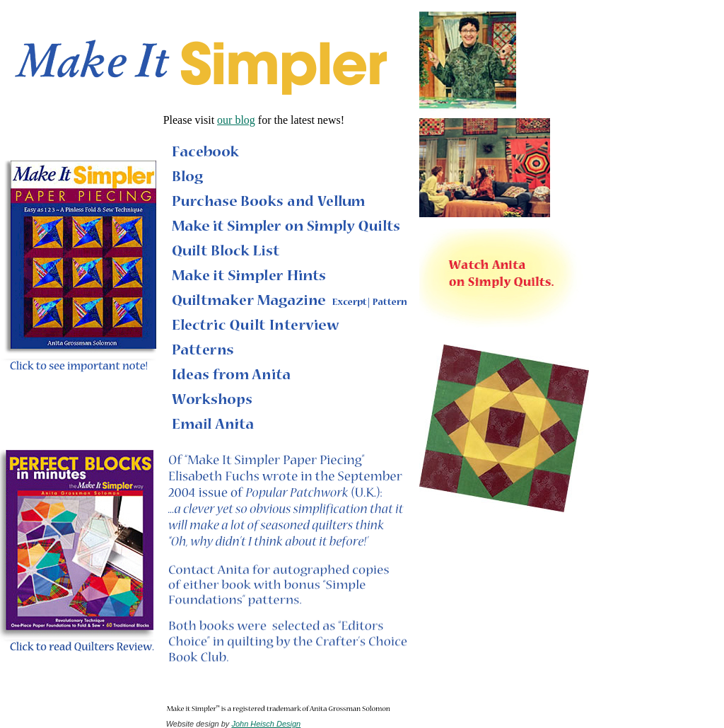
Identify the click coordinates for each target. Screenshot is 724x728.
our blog (236, 120)
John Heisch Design (266, 724)
